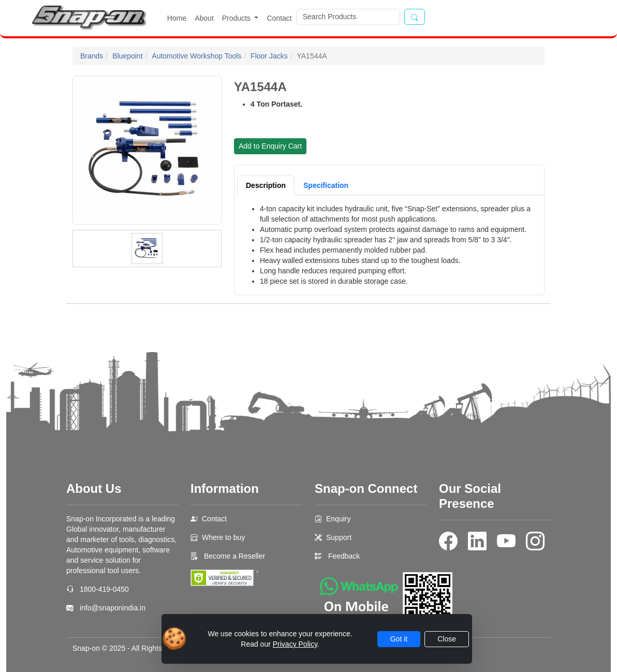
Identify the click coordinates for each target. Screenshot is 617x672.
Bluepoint (127, 56)
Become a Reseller (233, 556)
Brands (92, 56)
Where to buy (223, 537)
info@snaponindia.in (113, 608)
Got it (399, 639)
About (204, 18)
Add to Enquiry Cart (270, 146)
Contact (279, 18)
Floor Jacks (269, 56)
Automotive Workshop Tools (196, 56)
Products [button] (237, 18)
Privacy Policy (295, 644)
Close (447, 639)
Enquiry (338, 519)
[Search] (348, 17)
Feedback (344, 556)
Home (177, 18)
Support (339, 537)
